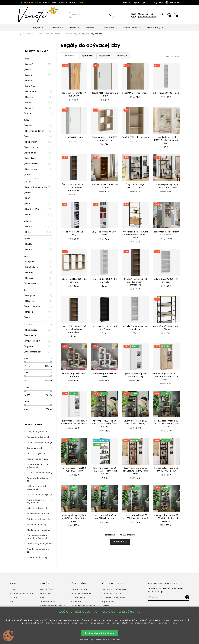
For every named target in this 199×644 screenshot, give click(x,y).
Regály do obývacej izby (38, 514)
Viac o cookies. (170, 623)
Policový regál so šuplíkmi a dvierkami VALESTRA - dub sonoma (166, 376)
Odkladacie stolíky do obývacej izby (37, 488)
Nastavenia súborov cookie (52, 606)
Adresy (43, 597)
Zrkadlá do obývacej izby (38, 530)
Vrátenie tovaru (78, 597)
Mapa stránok (108, 602)
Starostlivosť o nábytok (112, 593)
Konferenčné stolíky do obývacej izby (38, 466)
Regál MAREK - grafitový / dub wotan (74, 94)
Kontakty (154, 3)
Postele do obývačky (36, 525)
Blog (161, 3)
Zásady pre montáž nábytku (114, 589)
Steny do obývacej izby (38, 432)
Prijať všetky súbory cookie (100, 633)
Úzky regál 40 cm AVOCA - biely (105, 233)
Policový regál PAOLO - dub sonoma (105, 186)
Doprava (145, 3)
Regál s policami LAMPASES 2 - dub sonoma (105, 139)
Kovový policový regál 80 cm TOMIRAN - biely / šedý (135, 517)
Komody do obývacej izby (39, 494)
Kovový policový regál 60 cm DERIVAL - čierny (135, 422)
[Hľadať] (92, 15)
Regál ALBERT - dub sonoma (135, 137)
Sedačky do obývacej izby (39, 443)
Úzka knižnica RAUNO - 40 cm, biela (135, 328)
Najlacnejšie (87, 56)
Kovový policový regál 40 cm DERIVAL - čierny (105, 517)
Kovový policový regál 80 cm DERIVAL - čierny (74, 469)
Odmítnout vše (86, 640)
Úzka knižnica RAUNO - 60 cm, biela (166, 281)
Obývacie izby (33, 424)
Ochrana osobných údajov (83, 606)
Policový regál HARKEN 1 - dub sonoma (74, 375)
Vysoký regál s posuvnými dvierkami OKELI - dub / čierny (135, 235)
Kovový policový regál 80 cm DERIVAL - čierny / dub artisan (166, 424)
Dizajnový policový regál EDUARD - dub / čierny (166, 186)
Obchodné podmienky (81, 593)
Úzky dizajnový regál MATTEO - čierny (135, 186)
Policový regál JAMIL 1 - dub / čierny (166, 328)
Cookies (105, 606)
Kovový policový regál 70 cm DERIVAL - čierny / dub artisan (105, 471)
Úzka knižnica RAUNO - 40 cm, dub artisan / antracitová (74, 187)
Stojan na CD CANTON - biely (74, 233)
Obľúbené (69, 56)
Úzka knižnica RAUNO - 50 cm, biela (105, 281)
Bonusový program (131, 3)
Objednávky (46, 593)
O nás (12, 589)
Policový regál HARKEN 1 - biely (105, 375)
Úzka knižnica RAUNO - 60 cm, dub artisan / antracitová (74, 329)
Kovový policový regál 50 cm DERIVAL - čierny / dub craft (135, 471)
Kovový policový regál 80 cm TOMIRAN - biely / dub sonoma (166, 518)
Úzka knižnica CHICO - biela (166, 93)
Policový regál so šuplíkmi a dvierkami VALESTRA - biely (74, 422)
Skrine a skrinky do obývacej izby (35, 501)
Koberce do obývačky (37, 557)
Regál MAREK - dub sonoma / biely (105, 94)
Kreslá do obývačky (36, 453)
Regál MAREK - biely (74, 137)
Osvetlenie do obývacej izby (38, 551)
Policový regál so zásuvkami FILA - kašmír (166, 233)
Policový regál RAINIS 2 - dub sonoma (74, 281)
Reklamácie (76, 602)
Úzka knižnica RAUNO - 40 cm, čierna (105, 328)
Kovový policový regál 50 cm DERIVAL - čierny (166, 469)
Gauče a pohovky (35, 448)
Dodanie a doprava (80, 589)
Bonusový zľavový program (22, 593)
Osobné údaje (47, 589)
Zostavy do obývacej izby (39, 437)
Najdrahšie (105, 56)
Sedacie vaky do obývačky (39, 544)
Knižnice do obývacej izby (39, 519)
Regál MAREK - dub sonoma (135, 93)
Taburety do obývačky (37, 459)
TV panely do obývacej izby (37, 479)
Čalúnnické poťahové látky (113, 597)
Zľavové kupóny (47, 602)
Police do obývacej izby (38, 508)
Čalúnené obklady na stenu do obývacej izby (38, 537)
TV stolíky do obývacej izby (39, 473)
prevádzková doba (147, 17)
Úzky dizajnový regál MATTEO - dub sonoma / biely (166, 140)
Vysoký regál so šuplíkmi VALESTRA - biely (135, 375)
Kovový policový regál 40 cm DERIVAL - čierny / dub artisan (74, 518)
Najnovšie (122, 56)
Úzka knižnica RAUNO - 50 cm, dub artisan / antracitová (135, 282)
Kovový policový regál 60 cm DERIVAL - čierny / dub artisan (105, 424)
